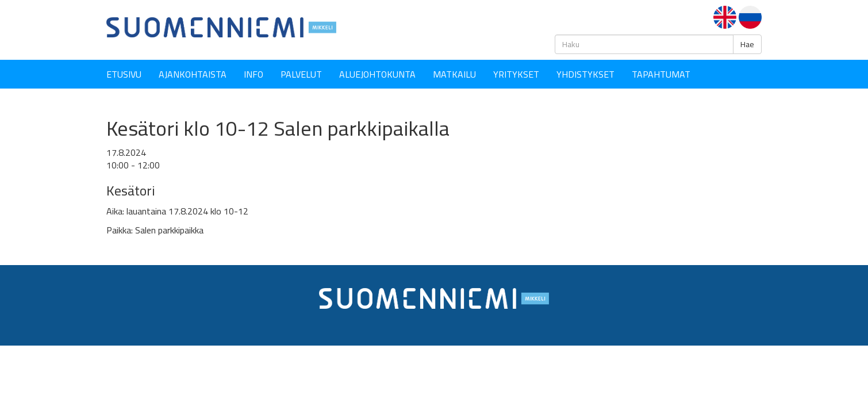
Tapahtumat (661, 74)
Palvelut (301, 74)
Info (254, 74)
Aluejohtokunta (377, 74)
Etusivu (124, 74)
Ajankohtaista (193, 74)
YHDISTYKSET (585, 74)
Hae (747, 44)
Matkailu (454, 74)
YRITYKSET (516, 74)
